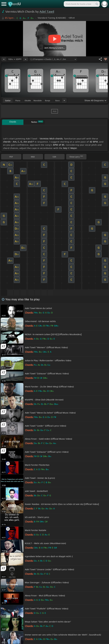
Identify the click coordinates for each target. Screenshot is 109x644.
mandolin (38, 100)
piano (18, 100)
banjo (48, 100)
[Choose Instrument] (64, 100)
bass (58, 100)
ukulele (28, 100)
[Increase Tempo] (26, 59)
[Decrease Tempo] (4, 59)
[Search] (97, 4)
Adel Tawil (47, 12)
